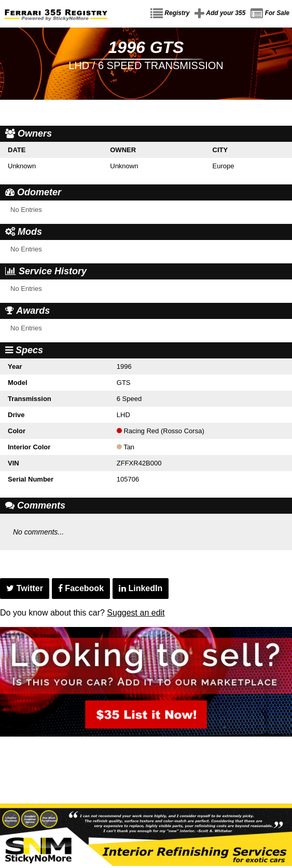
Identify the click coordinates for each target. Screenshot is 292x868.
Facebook (81, 588)
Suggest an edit (136, 613)
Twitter (25, 588)
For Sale (270, 14)
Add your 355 (220, 14)
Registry (170, 14)
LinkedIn (141, 588)
